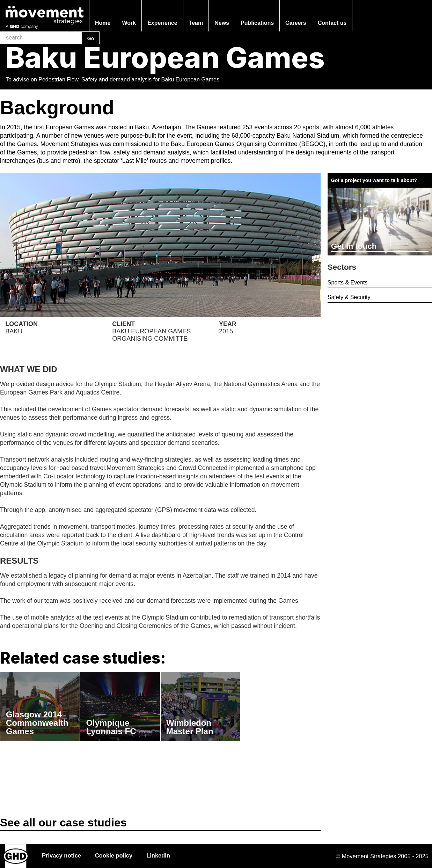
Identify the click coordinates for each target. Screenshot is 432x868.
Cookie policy (114, 855)
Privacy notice (61, 855)
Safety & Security (349, 297)
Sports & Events (348, 283)
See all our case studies (63, 823)
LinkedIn (158, 855)
